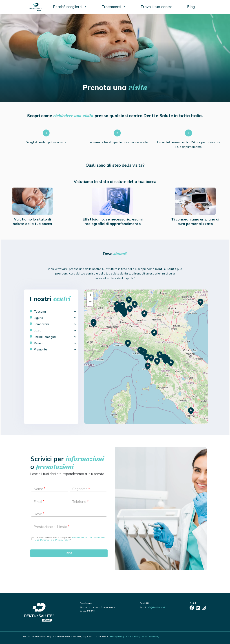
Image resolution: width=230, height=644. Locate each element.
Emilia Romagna (45, 337)
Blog (191, 7)
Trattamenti (114, 7)
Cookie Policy (133, 636)
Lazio (38, 330)
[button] (166, 361)
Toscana (40, 311)
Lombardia (41, 324)
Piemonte (40, 349)
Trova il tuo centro (157, 7)
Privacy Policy (117, 636)
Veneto (39, 343)
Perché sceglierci (70, 7)
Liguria (39, 318)
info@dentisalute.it (156, 607)
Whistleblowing (151, 636)
